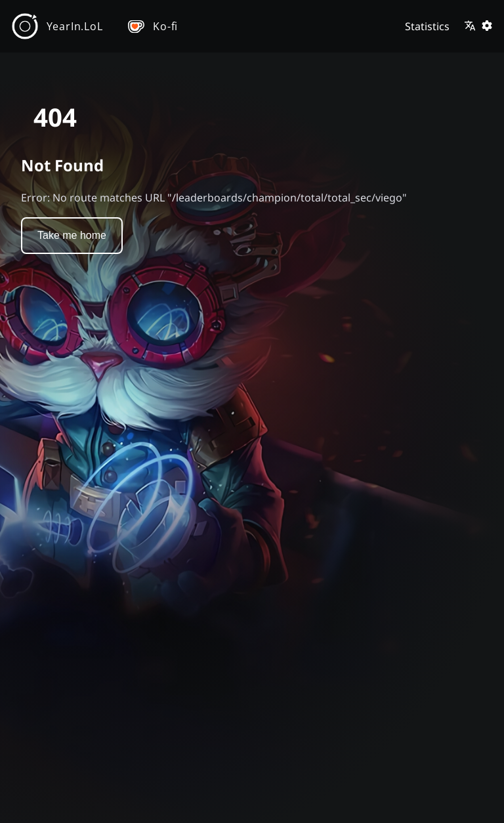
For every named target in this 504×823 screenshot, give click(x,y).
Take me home (72, 235)
